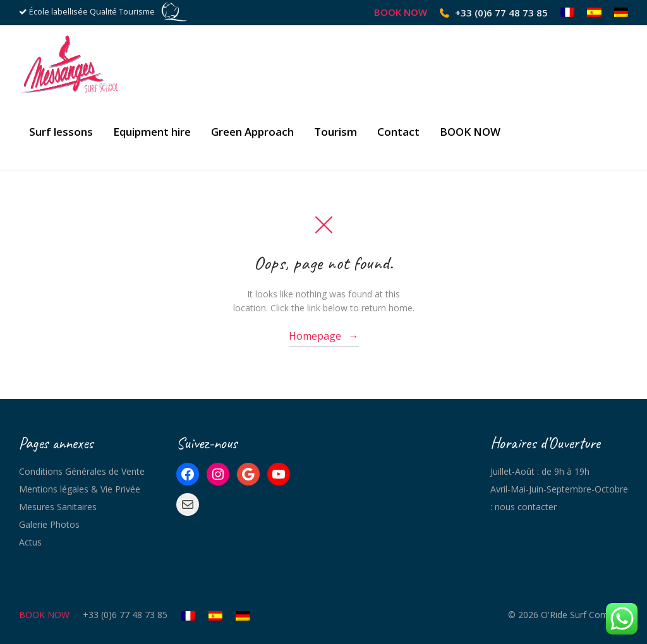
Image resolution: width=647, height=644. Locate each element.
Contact (398, 132)
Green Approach (252, 132)
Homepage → (324, 336)
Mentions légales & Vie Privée (80, 489)
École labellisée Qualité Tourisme (92, 12)
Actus (30, 542)
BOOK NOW (401, 12)
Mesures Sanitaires (58, 507)
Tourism (336, 132)
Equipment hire (152, 132)
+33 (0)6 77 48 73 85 (501, 13)
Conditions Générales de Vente (82, 471)
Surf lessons (61, 132)
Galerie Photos (49, 524)
